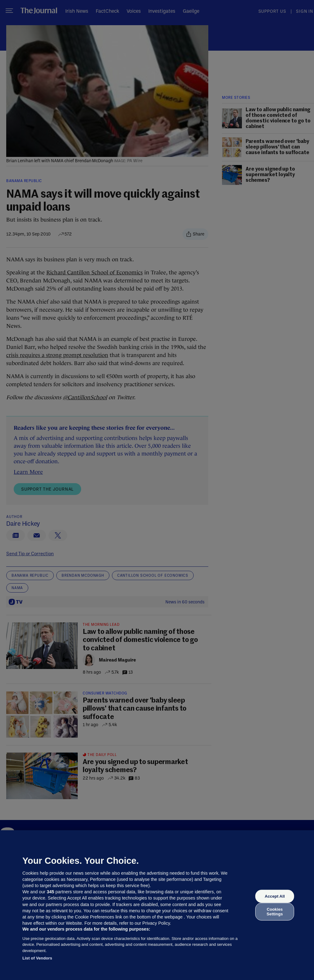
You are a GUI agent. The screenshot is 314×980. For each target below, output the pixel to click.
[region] (157, 905)
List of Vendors (37, 958)
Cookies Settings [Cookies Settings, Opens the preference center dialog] (275, 911)
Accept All (275, 896)
